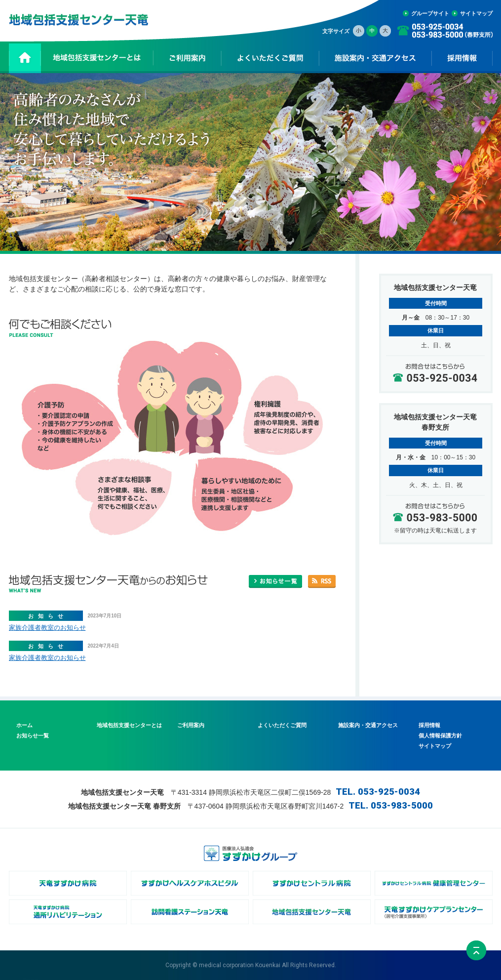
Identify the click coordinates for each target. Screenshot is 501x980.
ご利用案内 (191, 725)
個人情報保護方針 (440, 735)
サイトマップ (476, 13)
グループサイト (430, 13)
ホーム (24, 725)
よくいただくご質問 (282, 725)
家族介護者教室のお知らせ (47, 628)
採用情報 (429, 725)
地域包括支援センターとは (129, 725)
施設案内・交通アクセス (368, 725)
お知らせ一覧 (33, 735)
